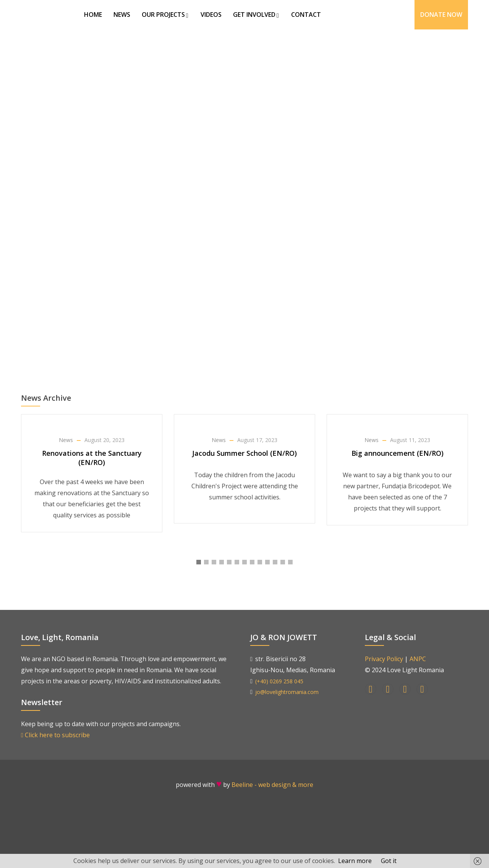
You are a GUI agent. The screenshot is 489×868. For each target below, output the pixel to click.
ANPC (418, 659)
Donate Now (441, 15)
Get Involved (256, 15)
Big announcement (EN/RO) (398, 453)
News (122, 15)
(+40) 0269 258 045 (279, 681)
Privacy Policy (384, 659)
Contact (306, 15)
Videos (211, 15)
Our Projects (165, 15)
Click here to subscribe (55, 735)
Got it (389, 861)
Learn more (355, 861)
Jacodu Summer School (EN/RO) (244, 453)
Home (93, 15)
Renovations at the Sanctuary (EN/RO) (92, 458)
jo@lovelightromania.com (287, 692)
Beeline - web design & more (272, 785)
